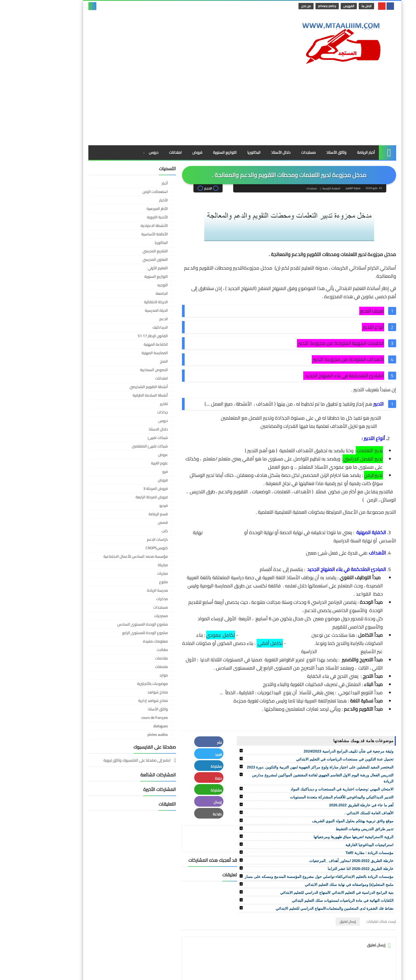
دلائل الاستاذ (124, 380)
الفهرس (316, 6)
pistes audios (124, 685)
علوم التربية (125, 414)
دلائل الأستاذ (247, 103)
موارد (129, 626)
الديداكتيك (126, 278)
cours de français (120, 669)
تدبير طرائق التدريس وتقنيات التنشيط (330, 780)
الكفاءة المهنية (122, 295)
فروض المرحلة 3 (121, 440)
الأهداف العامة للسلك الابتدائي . (335, 764)
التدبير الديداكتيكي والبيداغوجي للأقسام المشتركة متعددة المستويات (307, 748)
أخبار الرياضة (332, 103)
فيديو (129, 456)
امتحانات (141, 103)
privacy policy (294, 6)
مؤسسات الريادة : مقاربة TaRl (335, 804)
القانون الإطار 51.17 (119, 287)
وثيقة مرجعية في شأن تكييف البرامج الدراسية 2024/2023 (314, 702)
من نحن (273, 6)
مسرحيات (127, 567)
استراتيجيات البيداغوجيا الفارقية (335, 796)
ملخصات (127, 609)
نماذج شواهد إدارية (119, 652)
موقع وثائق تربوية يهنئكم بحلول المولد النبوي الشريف (318, 772)
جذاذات (128, 363)
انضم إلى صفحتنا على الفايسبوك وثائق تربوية (103, 712)
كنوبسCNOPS (123, 499)
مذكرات (128, 550)
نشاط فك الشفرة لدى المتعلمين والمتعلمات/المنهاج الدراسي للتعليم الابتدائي (300, 859)
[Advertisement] (151, 54)
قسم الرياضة (124, 465)
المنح (130, 312)
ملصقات (127, 618)
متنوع (129, 533)
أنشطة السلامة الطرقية (116, 346)
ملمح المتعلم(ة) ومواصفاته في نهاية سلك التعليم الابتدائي (315, 836)
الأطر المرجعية (123, 160)
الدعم (129, 270)
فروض (163, 103)
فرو (131, 423)
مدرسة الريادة (123, 541)
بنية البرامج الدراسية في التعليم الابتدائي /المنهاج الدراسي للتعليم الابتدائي (303, 843)
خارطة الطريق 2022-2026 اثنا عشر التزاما (326, 820)
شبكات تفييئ (124, 389)
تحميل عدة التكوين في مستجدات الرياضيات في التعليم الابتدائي (311, 710)
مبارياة (129, 516)
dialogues (126, 677)
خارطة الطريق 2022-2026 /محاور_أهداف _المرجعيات (317, 812)
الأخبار (129, 151)
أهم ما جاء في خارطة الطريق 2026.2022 (327, 756)
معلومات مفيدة (121, 592)
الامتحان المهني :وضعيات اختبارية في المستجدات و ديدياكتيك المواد (308, 740)
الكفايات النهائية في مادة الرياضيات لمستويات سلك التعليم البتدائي (308, 851)
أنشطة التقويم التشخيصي (114, 338)
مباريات (128, 524)
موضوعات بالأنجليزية (118, 635)
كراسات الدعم (123, 490)
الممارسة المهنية (121, 304)
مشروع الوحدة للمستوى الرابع (111, 584)
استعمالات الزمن (121, 143)
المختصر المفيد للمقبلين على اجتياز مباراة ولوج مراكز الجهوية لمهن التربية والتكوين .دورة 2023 (286, 718)
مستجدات (274, 103)
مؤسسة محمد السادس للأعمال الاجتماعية (101, 507)
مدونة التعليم (309, 972)
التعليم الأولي (124, 219)
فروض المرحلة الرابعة (118, 448)
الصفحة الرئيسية (296, 140)
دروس (119, 103)
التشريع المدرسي (121, 202)
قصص (129, 473)
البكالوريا (220, 103)
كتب (131, 482)
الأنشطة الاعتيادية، (120, 177)
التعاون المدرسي (121, 210)
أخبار (131, 134)
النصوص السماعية (120, 321)
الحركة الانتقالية (122, 253)
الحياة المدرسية (122, 261)
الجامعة (128, 244)
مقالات (128, 601)
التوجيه (128, 236)
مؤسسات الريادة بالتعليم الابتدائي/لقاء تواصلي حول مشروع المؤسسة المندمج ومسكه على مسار (285, 828)
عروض (129, 406)
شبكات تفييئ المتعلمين (116, 397)
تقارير (130, 355)
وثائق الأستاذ (302, 103)
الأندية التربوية (123, 168)
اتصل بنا (333, 6)
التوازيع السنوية (191, 103)
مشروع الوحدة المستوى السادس (108, 575)
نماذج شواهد (124, 643)
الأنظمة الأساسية (120, 185)
